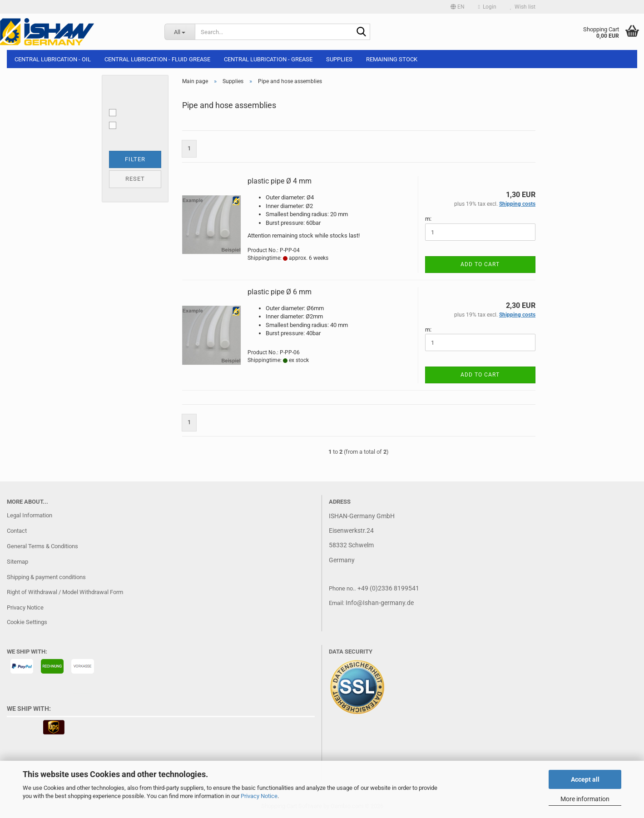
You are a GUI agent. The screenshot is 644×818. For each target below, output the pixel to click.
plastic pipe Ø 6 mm (280, 292)
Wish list (523, 7)
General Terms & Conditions (42, 546)
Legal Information (30, 515)
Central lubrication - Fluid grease (157, 59)
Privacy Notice (259, 796)
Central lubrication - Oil (53, 59)
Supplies (339, 59)
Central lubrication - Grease (268, 59)
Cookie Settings (27, 622)
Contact (17, 531)
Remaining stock (392, 59)
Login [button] (487, 7)
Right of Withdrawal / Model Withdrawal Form (65, 592)
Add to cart (480, 264)
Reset (135, 179)
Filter (135, 159)
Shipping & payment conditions (46, 577)
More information (585, 799)
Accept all (585, 779)
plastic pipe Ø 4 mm (280, 181)
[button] (458, 7)
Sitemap (17, 562)
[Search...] (180, 32)
